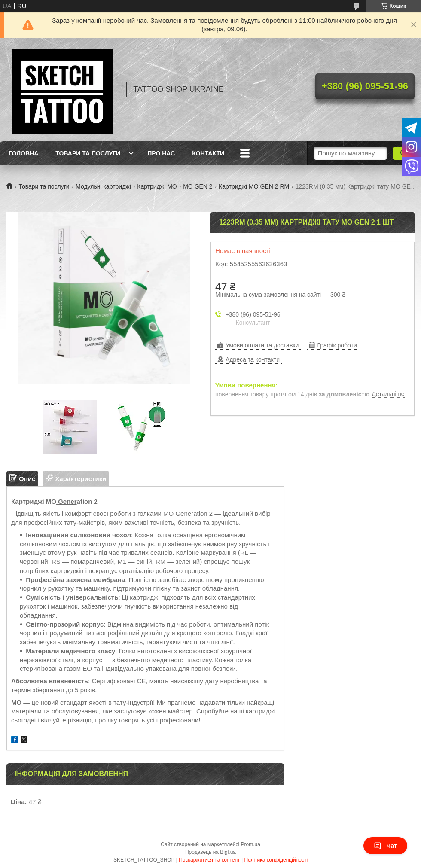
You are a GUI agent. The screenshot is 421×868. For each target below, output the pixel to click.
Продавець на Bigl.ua (210, 852)
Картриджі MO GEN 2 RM (254, 186)
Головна (23, 153)
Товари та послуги (88, 153)
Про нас (161, 153)
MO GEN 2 (198, 186)
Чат (385, 846)
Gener (67, 501)
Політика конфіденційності (276, 860)
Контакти (208, 153)
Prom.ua (251, 844)
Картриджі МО (157, 186)
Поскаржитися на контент (209, 860)
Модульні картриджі (103, 186)
